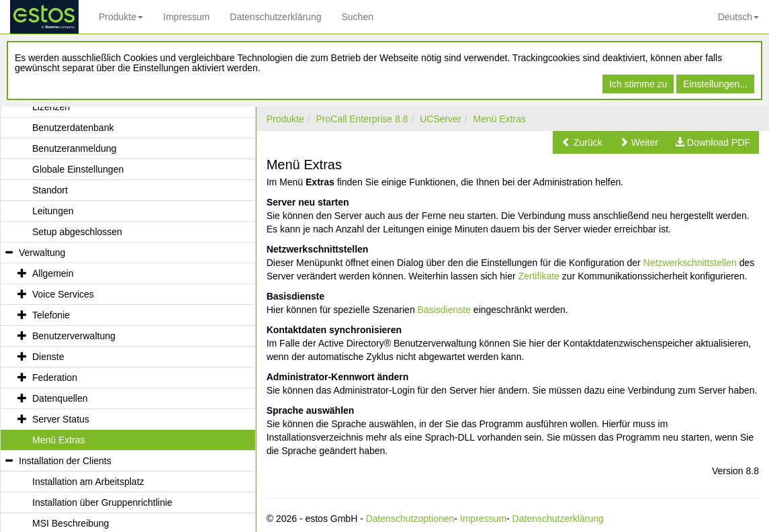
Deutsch (738, 17)
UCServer (440, 119)
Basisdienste (444, 310)
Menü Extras (499, 119)
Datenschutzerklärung (275, 17)
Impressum (186, 17)
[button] (582, 142)
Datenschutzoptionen (410, 519)
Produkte (121, 17)
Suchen (357, 17)
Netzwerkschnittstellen (690, 263)
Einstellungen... (715, 84)
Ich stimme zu (638, 84)
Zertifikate (538, 276)
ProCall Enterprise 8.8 (362, 119)
